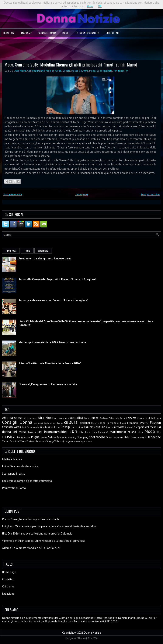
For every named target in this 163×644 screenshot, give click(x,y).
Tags (27, 251)
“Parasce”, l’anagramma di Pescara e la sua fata (48, 384)
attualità (77, 418)
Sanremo (62, 437)
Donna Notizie (92, 633)
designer (85, 423)
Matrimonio (118, 432)
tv (127, 71)
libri (73, 431)
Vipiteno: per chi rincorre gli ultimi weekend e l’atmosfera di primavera (43, 541)
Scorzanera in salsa (14, 474)
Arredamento (62, 418)
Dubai (123, 423)
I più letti (11, 251)
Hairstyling (77, 427)
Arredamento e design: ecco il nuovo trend (45, 258)
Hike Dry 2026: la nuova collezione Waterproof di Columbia (37, 534)
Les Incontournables (87, 33)
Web (89, 441)
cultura (71, 422)
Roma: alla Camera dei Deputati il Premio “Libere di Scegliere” (58, 279)
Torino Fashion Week (14, 441)
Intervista (119, 427)
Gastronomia (33, 427)
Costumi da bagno (54, 423)
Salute (52, 437)
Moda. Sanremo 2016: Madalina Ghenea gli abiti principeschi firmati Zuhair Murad (71, 64)
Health (109, 427)
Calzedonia (114, 418)
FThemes (81, 638)
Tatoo (133, 437)
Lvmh (94, 432)
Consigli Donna (47, 33)
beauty (87, 418)
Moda (65, 33)
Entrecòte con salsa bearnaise (20, 466)
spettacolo (97, 437)
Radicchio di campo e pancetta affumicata (27, 481)
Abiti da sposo (30, 418)
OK (100, 6)
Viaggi (50, 441)
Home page (9, 33)
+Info (90, 6)
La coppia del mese (144, 427)
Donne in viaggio (108, 423)
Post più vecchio (150, 194)
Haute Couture (80, 71)
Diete (94, 423)
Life (81, 432)
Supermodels (104, 71)
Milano (132, 432)
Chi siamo (8, 587)
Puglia (35, 437)
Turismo (31, 441)
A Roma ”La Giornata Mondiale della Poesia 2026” (50, 363)
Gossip (66, 71)
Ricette (44, 437)
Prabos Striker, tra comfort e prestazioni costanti (30, 519)
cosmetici (39, 423)
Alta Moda (20, 71)
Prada (27, 437)
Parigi (20, 437)
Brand (95, 418)
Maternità (103, 432)
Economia (133, 423)
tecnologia (142, 437)
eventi (144, 422)
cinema (132, 418)
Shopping (83, 437)
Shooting (72, 437)
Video (58, 441)
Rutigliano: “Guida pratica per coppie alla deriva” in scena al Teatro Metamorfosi (49, 526)
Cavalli (123, 418)
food (24, 427)
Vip (64, 441)
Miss (140, 432)
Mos (159, 432)
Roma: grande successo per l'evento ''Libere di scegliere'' (53, 300)
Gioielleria (54, 427)
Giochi (44, 427)
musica (9, 437)
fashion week (54, 71)
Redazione (8, 594)
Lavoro (32, 432)
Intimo (128, 427)
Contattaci (112, 33)
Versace (42, 441)
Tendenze (119, 71)
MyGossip (27, 33)
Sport (110, 437)
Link (87, 432)
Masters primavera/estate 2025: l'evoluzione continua (52, 342)
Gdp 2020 (93, 638)
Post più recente (13, 194)
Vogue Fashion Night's (76, 441)
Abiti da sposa (12, 418)
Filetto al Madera (12, 459)
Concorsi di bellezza (149, 418)
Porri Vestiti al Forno (14, 488)
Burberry (104, 418)
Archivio (43, 251)
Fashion (155, 422)
